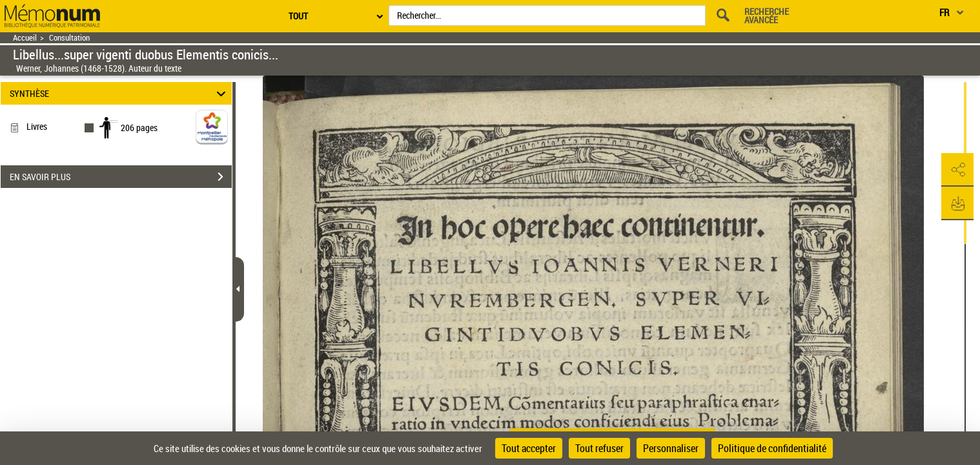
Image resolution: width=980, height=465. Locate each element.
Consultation (69, 38)
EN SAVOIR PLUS (121, 177)
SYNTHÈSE (119, 93)
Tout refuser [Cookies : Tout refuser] (599, 448)
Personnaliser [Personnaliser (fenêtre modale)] (671, 448)
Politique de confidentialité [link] (772, 448)
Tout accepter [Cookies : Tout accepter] (529, 448)
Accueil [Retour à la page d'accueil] (25, 38)
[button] (957, 170)
